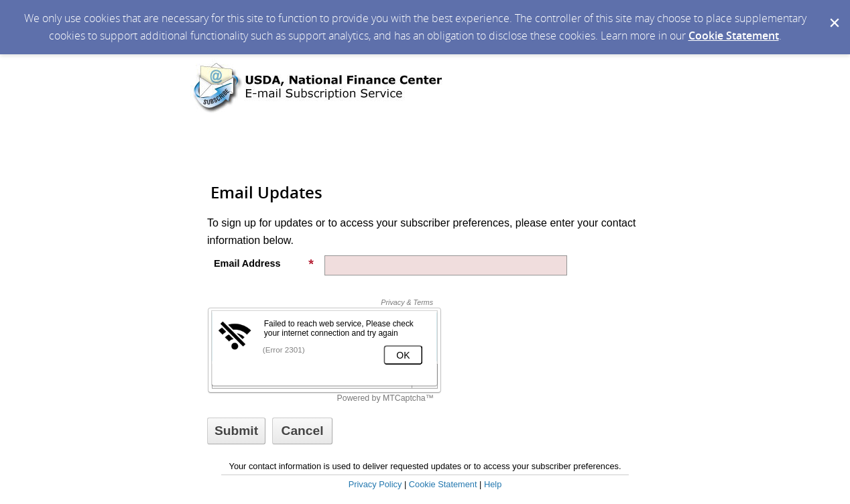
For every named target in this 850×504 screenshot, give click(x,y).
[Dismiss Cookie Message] (833, 13)
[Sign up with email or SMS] (236, 431)
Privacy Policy (375, 484)
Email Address (264, 263)
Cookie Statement (734, 36)
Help (493, 484)
